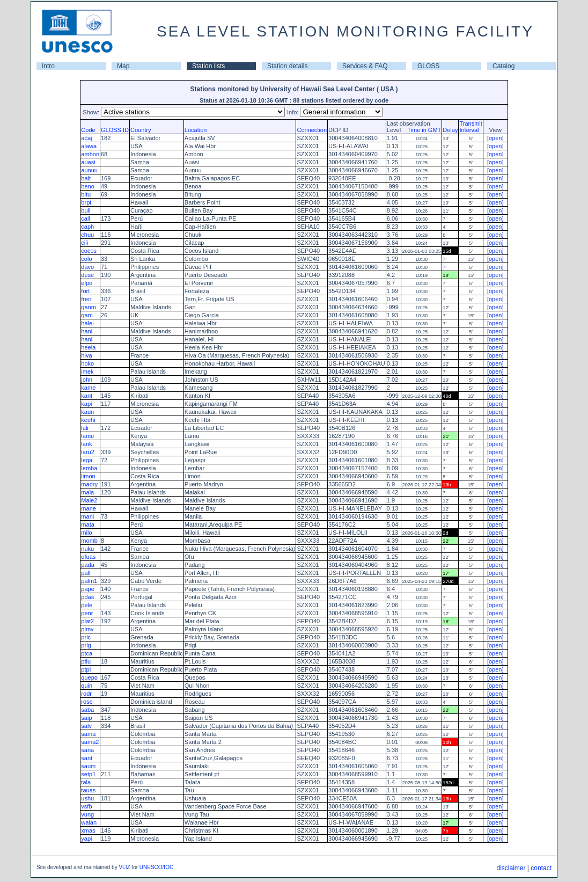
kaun (87, 412)
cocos (89, 251)
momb (89, 541)
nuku (87, 549)
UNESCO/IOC (156, 867)
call (86, 218)
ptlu (86, 661)
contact (541, 868)
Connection (312, 130)
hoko (87, 363)
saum (88, 766)
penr (87, 613)
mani (87, 516)
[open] (495, 138)
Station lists (208, 66)
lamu (87, 436)
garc (87, 315)
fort (85, 291)
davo (87, 267)
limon (88, 476)
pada (87, 565)
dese (87, 275)
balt (86, 178)
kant (87, 396)
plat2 (87, 621)
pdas (87, 597)
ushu (87, 798)
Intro (48, 66)
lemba (89, 468)
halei (87, 323)
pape (87, 589)
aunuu (89, 170)
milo (86, 533)
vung (87, 814)
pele (87, 605)
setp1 (88, 774)
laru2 (87, 452)
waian (89, 822)
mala (87, 492)
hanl (87, 339)
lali (84, 428)
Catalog (504, 66)
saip (86, 718)
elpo (87, 283)
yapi (86, 839)
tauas (88, 790)
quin (87, 686)
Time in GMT (422, 130)
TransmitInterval (471, 127)
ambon (90, 154)
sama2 (90, 742)
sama (88, 734)
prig (86, 645)
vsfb (86, 806)
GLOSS (428, 66)
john (87, 380)
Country (141, 130)
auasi (88, 162)
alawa (89, 146)
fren (86, 299)
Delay (450, 130)
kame (88, 388)
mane (89, 508)
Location (196, 130)
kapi (86, 404)
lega (87, 460)
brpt (86, 202)
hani (87, 331)
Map (123, 66)
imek (87, 371)
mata (87, 524)
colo (86, 259)
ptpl (86, 669)
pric (86, 637)
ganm (89, 307)
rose (87, 702)
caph (87, 227)
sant (87, 758)
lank (86, 444)
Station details (287, 66)
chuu (87, 235)
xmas (88, 830)
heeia (88, 347)
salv (86, 726)
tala (86, 782)
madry (89, 484)
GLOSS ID (115, 130)
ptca (87, 653)
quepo (89, 677)
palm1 (89, 581)
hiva (86, 355)
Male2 (89, 500)
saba (87, 710)
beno (87, 186)
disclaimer (511, 868)
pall (86, 573)
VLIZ (124, 867)
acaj (86, 138)
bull (86, 210)
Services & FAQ (365, 66)
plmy (87, 629)
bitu (86, 194)
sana (87, 750)
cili (84, 243)
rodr (86, 694)
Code (88, 130)
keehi (88, 420)
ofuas (88, 557)
